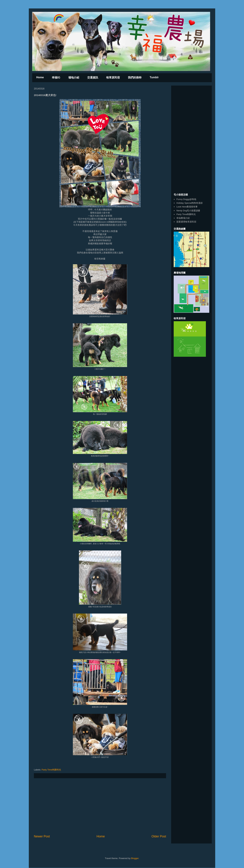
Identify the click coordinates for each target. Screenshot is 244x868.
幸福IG (56, 78)
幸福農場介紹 (183, 218)
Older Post (159, 836)
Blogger (135, 858)
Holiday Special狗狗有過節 (190, 203)
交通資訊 (93, 78)
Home (40, 77)
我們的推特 (135, 78)
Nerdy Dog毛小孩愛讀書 (188, 211)
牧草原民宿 (113, 78)
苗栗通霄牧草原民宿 (186, 222)
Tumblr (154, 77)
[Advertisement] (100, 806)
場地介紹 (74, 78)
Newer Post (42, 836)
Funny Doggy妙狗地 (186, 199)
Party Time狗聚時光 (51, 770)
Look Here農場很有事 (187, 207)
